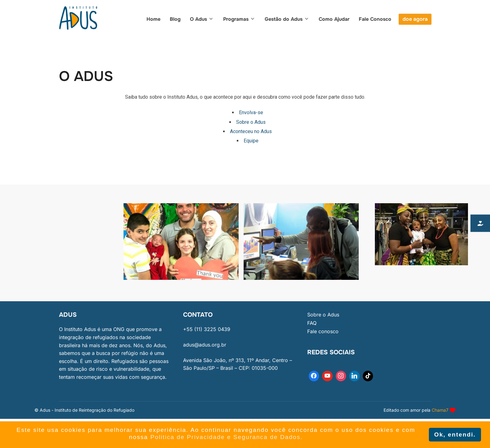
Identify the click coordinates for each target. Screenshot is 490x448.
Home (153, 19)
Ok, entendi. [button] (455, 435)
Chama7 (440, 410)
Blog (175, 19)
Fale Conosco (375, 19)
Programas (239, 19)
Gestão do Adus (287, 19)
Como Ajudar (334, 19)
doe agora (415, 19)
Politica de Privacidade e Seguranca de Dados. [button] (226, 437)
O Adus (202, 19)
